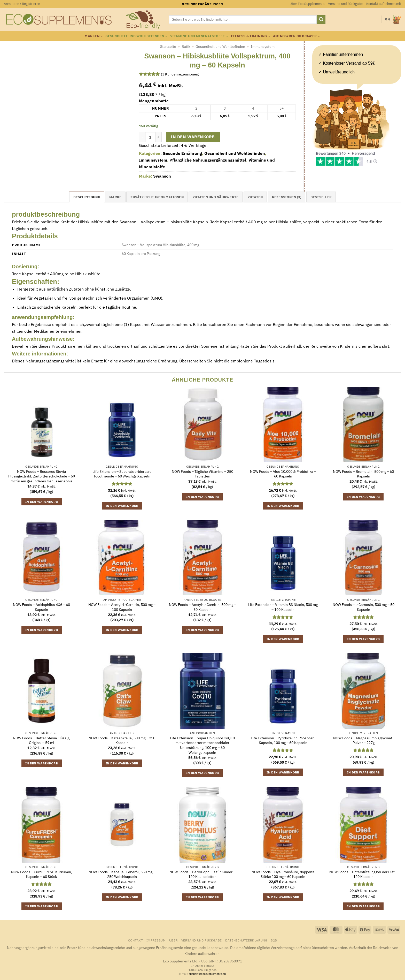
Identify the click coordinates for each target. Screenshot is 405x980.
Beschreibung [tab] (87, 197)
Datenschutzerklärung (246, 940)
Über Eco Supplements (307, 4)
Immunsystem (263, 47)
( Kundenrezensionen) (180, 74)
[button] (22, 4)
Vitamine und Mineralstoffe (199, 36)
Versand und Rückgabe (345, 4)
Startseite (168, 47)
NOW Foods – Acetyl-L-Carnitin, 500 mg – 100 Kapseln (122, 607)
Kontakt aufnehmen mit (384, 4)
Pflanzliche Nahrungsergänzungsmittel (208, 160)
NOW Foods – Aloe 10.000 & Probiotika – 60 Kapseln (283, 474)
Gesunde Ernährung (182, 153)
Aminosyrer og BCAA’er (297, 36)
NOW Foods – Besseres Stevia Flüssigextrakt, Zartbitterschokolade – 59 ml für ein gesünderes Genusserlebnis (42, 476)
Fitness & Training (251, 36)
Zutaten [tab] (255, 197)
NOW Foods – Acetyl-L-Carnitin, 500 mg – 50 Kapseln (202, 607)
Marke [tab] (115, 197)
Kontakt (135, 940)
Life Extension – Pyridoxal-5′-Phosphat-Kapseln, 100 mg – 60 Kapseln (283, 740)
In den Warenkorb (193, 137)
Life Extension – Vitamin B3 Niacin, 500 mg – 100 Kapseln (283, 607)
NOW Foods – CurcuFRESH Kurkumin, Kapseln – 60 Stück (42, 874)
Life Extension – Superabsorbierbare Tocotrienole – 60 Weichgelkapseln (122, 474)
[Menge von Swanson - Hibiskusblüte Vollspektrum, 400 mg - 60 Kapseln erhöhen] (159, 137)
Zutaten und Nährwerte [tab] (216, 197)
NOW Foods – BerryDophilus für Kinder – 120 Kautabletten (202, 874)
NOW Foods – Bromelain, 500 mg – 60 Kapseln (363, 474)
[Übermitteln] (321, 20)
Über (173, 940)
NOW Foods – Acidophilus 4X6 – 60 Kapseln (41, 607)
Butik (186, 47)
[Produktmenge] (150, 137)
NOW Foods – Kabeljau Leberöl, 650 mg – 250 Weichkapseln (122, 874)
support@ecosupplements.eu (207, 974)
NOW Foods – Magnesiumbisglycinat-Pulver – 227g (363, 740)
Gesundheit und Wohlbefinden (136, 36)
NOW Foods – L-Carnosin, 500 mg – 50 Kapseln (364, 607)
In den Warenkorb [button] (42, 502)
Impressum (156, 940)
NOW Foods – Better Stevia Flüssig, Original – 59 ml (42, 740)
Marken (94, 36)
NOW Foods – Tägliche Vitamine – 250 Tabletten (202, 474)
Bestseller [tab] (321, 197)
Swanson (162, 176)
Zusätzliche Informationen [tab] (157, 197)
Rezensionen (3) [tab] (287, 197)
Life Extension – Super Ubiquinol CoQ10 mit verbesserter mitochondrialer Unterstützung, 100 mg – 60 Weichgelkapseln (202, 745)
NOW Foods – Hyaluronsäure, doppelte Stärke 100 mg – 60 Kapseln (283, 874)
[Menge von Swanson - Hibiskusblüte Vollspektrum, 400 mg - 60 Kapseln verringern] (142, 137)
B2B (274, 940)
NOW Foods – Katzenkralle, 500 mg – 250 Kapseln (122, 740)
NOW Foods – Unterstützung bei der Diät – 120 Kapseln (363, 874)
